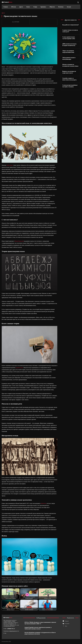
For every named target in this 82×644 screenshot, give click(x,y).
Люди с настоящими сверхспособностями (68, 51)
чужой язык (19, 368)
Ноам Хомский (19, 241)
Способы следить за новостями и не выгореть (69, 79)
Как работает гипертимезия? (71, 25)
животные (10, 165)
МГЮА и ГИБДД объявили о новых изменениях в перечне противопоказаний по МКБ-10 (40, 623)
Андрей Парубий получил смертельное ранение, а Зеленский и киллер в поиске (38, 628)
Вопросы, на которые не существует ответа (69, 72)
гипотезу (43, 503)
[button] (78, 2)
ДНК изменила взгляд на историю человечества (69, 45)
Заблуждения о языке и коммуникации (69, 58)
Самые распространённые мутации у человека (70, 86)
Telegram (67, 621)
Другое (3, 13)
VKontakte (67, 624)
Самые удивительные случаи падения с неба (69, 38)
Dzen (66, 626)
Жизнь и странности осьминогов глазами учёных (70, 65)
